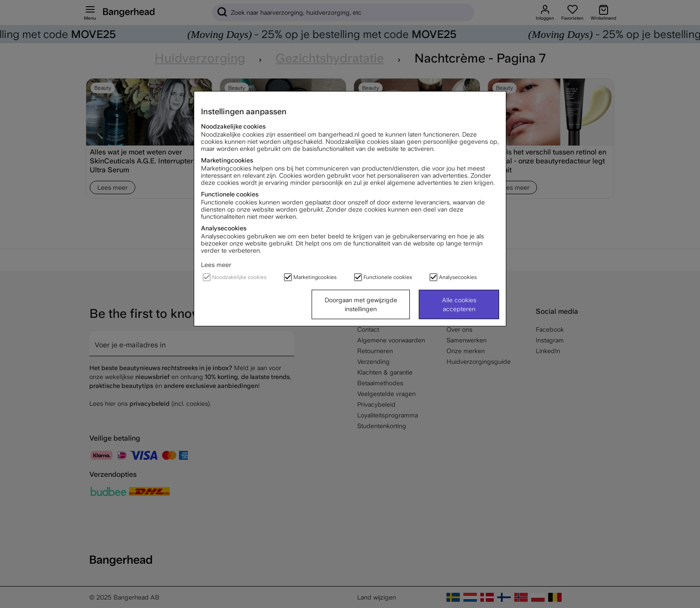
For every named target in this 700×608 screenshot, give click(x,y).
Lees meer (216, 265)
